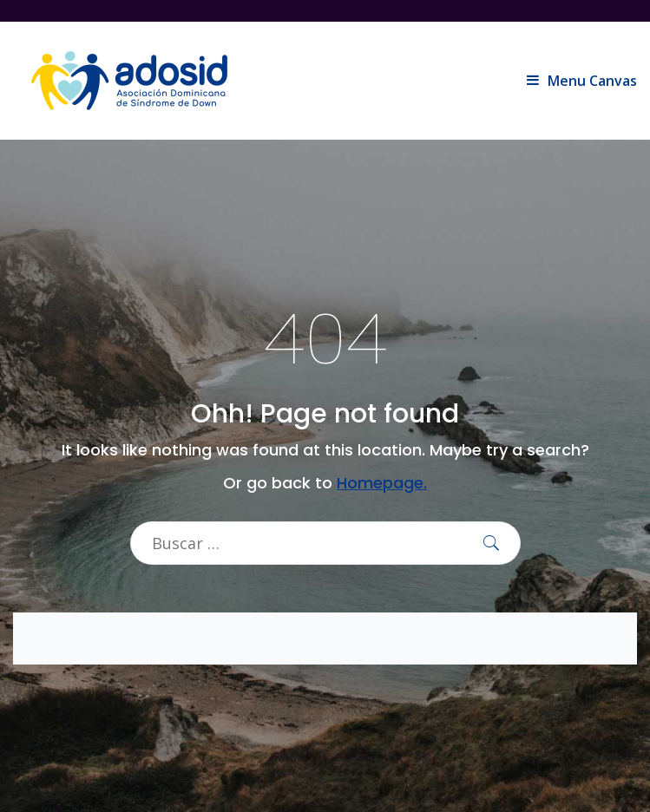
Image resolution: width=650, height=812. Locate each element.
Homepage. (382, 483)
